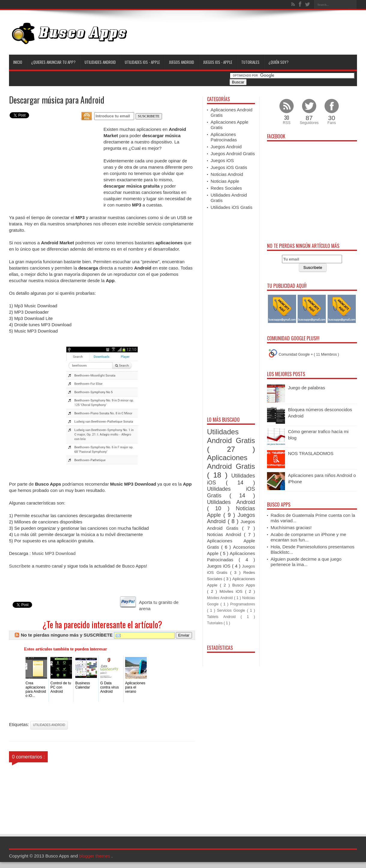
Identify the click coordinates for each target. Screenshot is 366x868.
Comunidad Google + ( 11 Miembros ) (309, 354)
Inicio (18, 62)
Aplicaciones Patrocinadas (224, 137)
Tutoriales (250, 62)
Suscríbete (20, 566)
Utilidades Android (100, 62)
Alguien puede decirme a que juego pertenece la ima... (306, 562)
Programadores (243, 604)
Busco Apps (244, 585)
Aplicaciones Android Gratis (231, 462)
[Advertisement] (248, 34)
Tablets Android (224, 617)
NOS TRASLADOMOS (311, 453)
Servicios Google (232, 610)
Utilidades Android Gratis (231, 436)
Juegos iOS (222, 160)
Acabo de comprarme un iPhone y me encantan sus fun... (308, 537)
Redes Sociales (226, 188)
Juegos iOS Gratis (229, 167)
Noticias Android (227, 174)
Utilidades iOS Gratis (231, 207)
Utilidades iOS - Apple (142, 62)
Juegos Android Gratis (233, 154)
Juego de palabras (306, 388)
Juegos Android (181, 62)
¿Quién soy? (279, 62)
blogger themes (95, 856)
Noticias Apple (225, 181)
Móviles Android (220, 598)
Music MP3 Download (54, 553)
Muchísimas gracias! (291, 527)
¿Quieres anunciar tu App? (53, 62)
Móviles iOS (232, 591)
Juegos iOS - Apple (218, 62)
